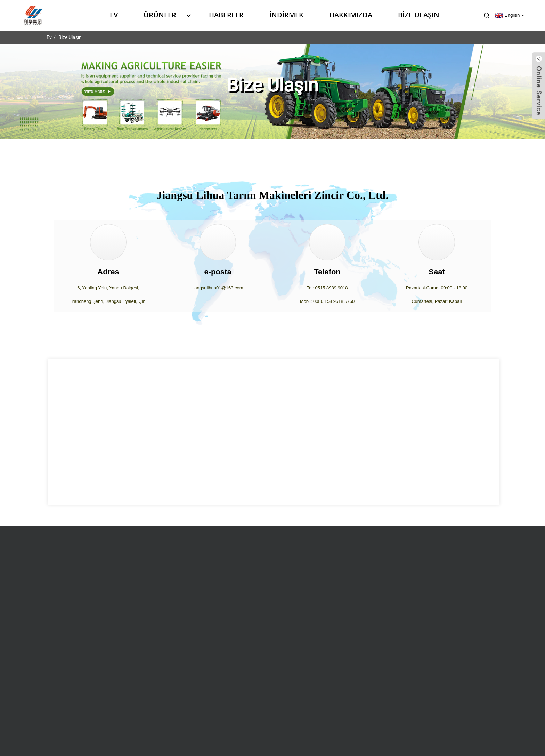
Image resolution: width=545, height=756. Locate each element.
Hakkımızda (351, 15)
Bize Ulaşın (419, 15)
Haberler (226, 15)
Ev (114, 15)
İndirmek (286, 15)
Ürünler (163, 15)
